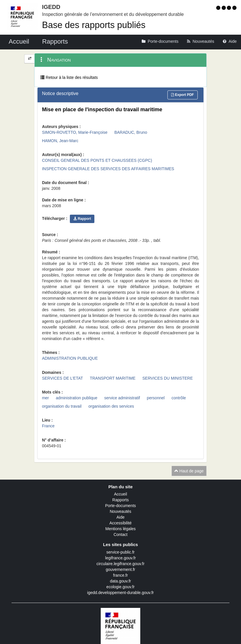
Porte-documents (121, 506)
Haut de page (189, 471)
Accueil (121, 494)
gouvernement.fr (121, 569)
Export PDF (183, 95)
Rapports (121, 500)
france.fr (121, 575)
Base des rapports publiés (94, 25)
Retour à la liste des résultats (69, 77)
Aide (120, 517)
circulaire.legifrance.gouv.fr (120, 564)
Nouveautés (121, 511)
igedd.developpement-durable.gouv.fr (121, 593)
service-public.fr (120, 552)
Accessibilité (121, 523)
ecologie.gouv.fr (121, 587)
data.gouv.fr (121, 581)
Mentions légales (121, 529)
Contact (120, 534)
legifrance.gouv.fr (120, 558)
